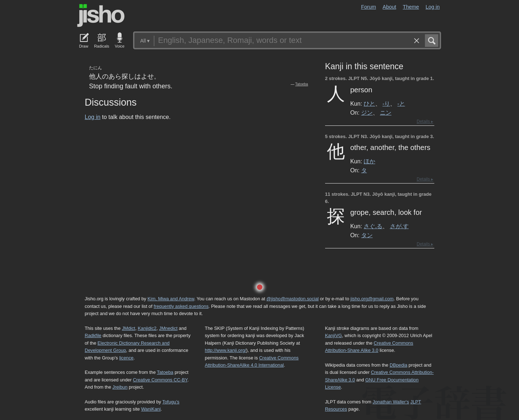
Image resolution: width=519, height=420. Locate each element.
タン (367, 235)
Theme (411, 7)
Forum (369, 7)
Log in (433, 7)
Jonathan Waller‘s (391, 402)
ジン (367, 112)
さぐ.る (373, 226)
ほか (369, 161)
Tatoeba (302, 84)
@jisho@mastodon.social (292, 299)
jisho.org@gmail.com (372, 299)
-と (401, 103)
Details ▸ (425, 121)
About (390, 7)
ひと (369, 103)
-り (386, 103)
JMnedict (168, 328)
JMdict (128, 328)
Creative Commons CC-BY (160, 380)
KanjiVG (334, 335)
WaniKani (151, 409)
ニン (386, 112)
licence (127, 358)
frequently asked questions (181, 306)
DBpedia (398, 365)
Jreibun (120, 387)
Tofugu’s (171, 402)
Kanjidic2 (147, 328)
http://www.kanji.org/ (225, 350)
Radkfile (93, 335)
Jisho (101, 16)
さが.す (399, 226)
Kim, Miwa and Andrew (171, 299)
